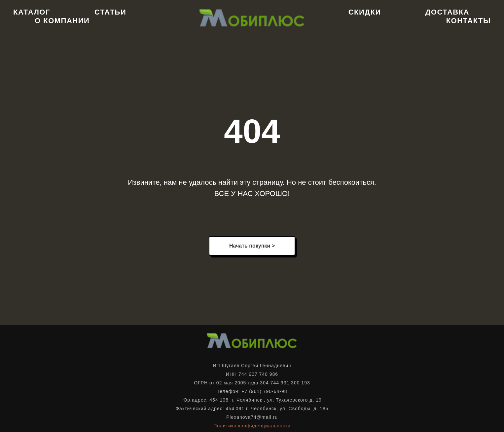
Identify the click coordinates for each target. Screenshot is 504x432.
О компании (62, 21)
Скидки (365, 12)
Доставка (447, 12)
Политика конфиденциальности (252, 426)
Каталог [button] (32, 12)
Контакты (468, 21)
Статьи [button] (110, 12)
